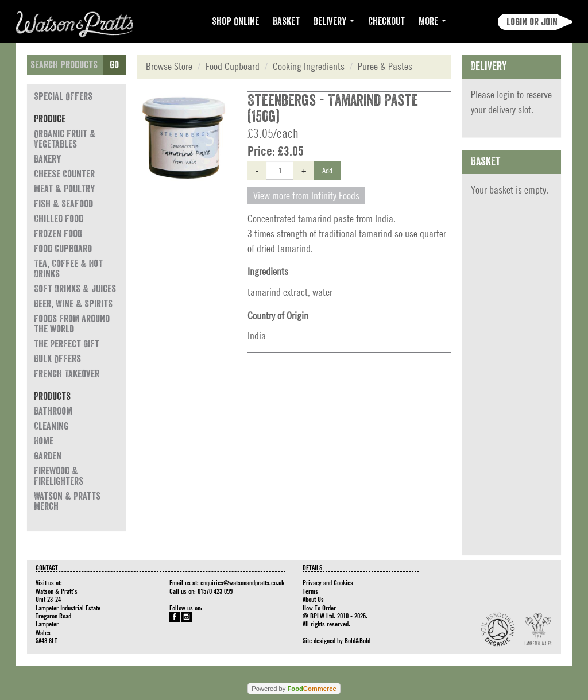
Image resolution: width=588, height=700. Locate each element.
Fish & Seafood (63, 204)
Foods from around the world (72, 324)
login (506, 94)
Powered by (294, 689)
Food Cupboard (63, 249)
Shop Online (235, 21)
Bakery (47, 159)
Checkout (386, 21)
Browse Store (169, 66)
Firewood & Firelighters (59, 476)
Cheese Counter (64, 174)
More (432, 21)
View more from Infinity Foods (306, 196)
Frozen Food (58, 234)
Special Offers (63, 96)
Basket (286, 21)
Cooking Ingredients (309, 66)
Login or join (532, 22)
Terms (310, 591)
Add (327, 170)
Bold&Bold (357, 640)
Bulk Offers (57, 359)
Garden (48, 456)
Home (44, 441)
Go (114, 65)
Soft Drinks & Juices (75, 289)
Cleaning (51, 426)
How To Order (319, 608)
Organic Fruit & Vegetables (65, 139)
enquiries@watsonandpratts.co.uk (242, 582)
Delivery (334, 21)
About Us (313, 599)
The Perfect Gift (67, 344)
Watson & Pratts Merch (67, 501)
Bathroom (53, 411)
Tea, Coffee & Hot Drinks (68, 269)
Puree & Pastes (385, 66)
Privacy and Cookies (328, 582)
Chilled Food (59, 219)
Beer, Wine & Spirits (73, 304)
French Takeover (67, 374)
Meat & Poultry (64, 189)
